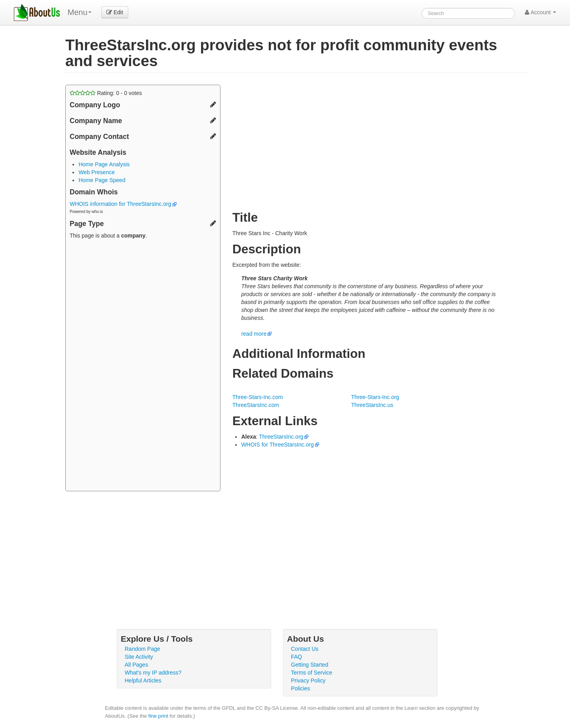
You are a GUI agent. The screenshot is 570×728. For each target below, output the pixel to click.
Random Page (142, 649)
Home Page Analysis (104, 164)
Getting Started (310, 665)
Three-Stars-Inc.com (258, 397)
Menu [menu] (80, 12)
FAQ (296, 657)
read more (254, 334)
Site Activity (139, 657)
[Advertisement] (143, 366)
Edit (115, 12)
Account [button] (541, 12)
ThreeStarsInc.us (372, 405)
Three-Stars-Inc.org (375, 397)
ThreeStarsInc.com (256, 405)
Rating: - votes (106, 93)
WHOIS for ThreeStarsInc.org (277, 445)
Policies (300, 688)
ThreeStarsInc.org (281, 437)
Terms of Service (312, 673)
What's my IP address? (153, 673)
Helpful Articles (143, 680)
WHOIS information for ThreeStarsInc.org (123, 204)
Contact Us (305, 649)
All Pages (136, 665)
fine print (158, 716)
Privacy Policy (308, 680)
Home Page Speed (102, 180)
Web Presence (97, 172)
